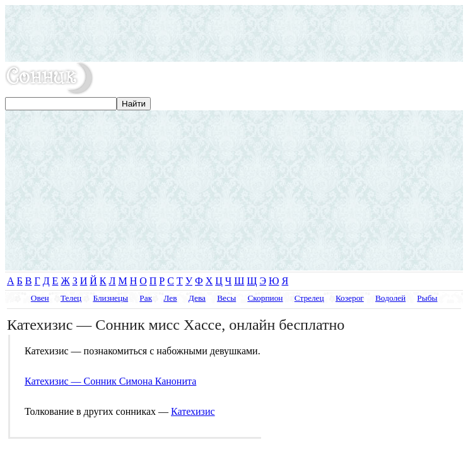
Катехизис (193, 411)
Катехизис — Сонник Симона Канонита (110, 381)
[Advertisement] (234, 33)
